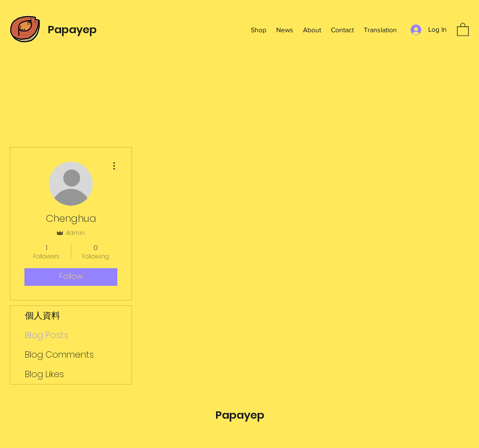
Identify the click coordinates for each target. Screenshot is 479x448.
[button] (463, 29)
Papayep (72, 30)
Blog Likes (44, 374)
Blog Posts (47, 335)
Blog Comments (59, 354)
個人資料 (43, 315)
